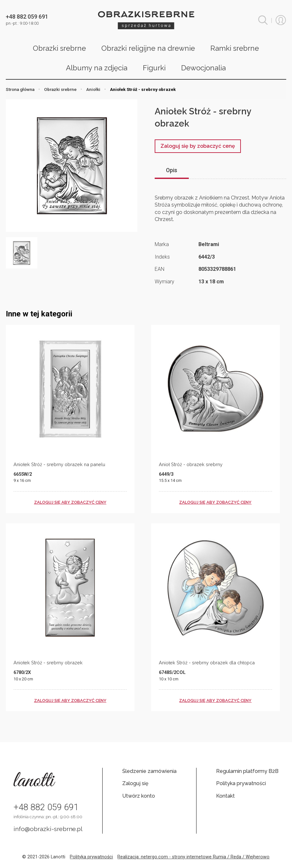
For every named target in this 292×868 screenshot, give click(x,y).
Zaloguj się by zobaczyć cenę (198, 146)
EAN (160, 269)
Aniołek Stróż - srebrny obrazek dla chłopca (207, 663)
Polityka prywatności (241, 783)
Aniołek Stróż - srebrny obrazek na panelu (59, 464)
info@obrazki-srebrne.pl (48, 829)
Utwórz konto (139, 796)
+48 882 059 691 (46, 807)
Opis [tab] (172, 170)
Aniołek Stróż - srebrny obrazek (48, 663)
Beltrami (209, 244)
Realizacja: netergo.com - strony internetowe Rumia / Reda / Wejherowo (193, 857)
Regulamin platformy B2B (247, 771)
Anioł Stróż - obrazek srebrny (191, 464)
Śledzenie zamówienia (149, 771)
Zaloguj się (135, 783)
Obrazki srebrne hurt (146, 20)
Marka (162, 244)
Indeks (162, 257)
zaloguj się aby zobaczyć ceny (70, 502)
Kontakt (225, 796)
